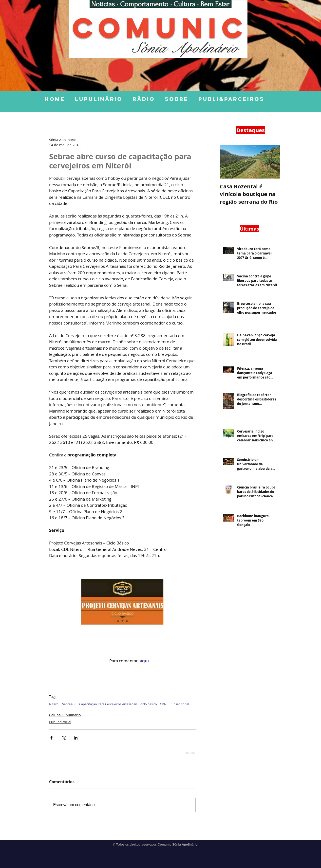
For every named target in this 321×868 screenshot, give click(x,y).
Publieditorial (179, 704)
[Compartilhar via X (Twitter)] (64, 738)
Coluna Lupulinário (65, 715)
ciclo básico (149, 704)
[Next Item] (272, 162)
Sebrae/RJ (69, 704)
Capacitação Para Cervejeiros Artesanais (108, 704)
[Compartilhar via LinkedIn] (76, 738)
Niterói (54, 704)
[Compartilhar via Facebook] (51, 738)
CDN (163, 704)
